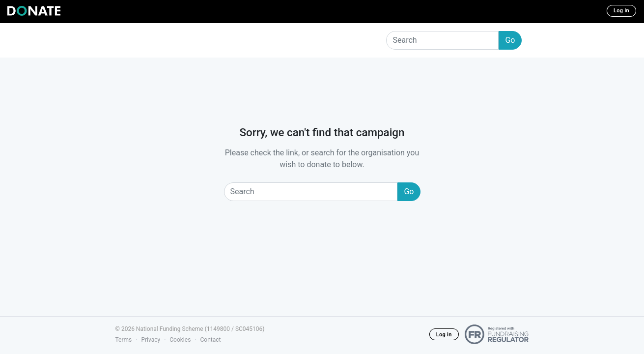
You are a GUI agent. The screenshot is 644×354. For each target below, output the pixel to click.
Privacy (151, 340)
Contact (210, 340)
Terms (124, 340)
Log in (621, 11)
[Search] (442, 40)
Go (510, 40)
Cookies (180, 340)
